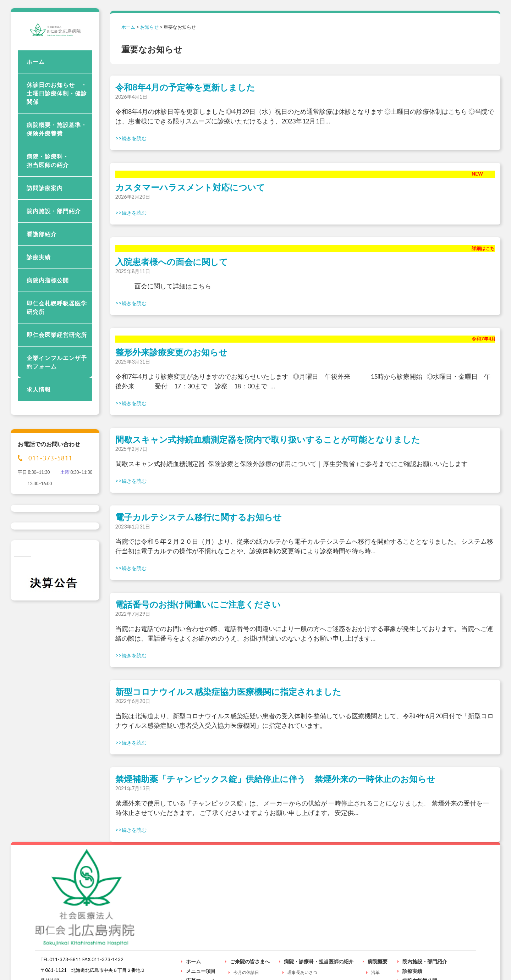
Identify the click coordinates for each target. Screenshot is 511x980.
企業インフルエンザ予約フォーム (57, 398)
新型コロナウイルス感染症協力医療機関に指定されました (228, 691)
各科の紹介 (298, 954)
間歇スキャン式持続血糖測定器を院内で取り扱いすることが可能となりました (268, 439)
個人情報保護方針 (455, 972)
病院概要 (378, 890)
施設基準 (380, 912)
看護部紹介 (42, 270)
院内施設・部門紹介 (54, 247)
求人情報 (39, 426)
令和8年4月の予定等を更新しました (185, 87)
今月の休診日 (246, 901)
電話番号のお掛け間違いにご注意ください (198, 604)
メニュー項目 (201, 900)
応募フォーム (201, 909)
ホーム (36, 98)
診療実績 (39, 294)
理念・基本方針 (302, 912)
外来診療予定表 (302, 944)
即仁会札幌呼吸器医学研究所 (57, 344)
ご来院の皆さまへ (250, 890)
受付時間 (242, 912)
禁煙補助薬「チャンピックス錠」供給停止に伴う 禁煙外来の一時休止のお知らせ (275, 779)
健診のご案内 (246, 922)
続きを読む (134, 138)
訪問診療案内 (45, 224)
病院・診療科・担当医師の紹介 (319, 890)
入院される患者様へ (425, 928)
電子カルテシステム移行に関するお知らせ (199, 517)
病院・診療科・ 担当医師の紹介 (57, 197)
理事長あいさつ (302, 901)
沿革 (375, 901)
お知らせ (149, 27)
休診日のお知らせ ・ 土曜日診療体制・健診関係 (59, 130)
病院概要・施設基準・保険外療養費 (57, 165)
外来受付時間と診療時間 (311, 922)
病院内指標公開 (48, 317)
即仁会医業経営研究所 (57, 371)
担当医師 (296, 933)
